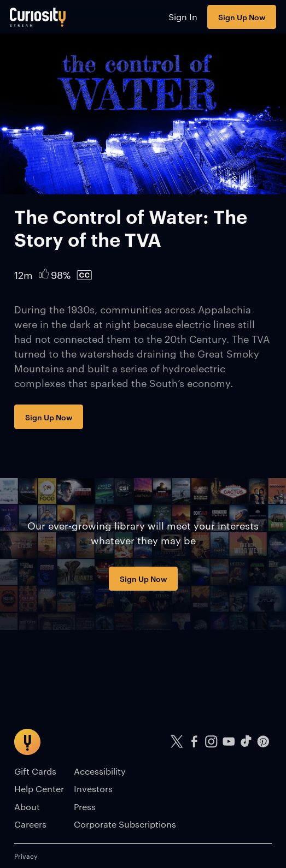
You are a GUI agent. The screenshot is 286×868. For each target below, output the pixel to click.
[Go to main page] (38, 17)
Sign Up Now (242, 17)
